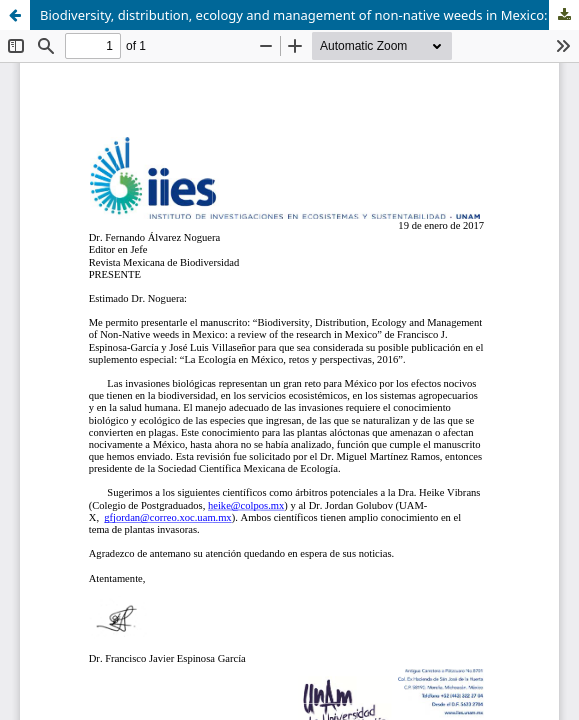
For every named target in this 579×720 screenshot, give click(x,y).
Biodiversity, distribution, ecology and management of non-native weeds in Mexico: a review (309, 15)
